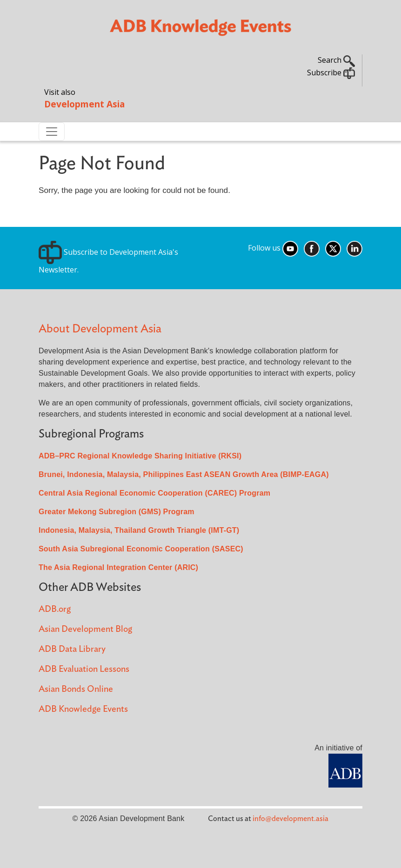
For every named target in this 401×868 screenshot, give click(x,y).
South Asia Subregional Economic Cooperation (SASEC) (141, 549)
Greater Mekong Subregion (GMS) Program (117, 512)
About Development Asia (100, 329)
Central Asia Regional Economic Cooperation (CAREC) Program (154, 493)
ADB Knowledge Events (83, 709)
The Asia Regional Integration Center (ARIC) (118, 567)
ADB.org (55, 609)
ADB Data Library (72, 649)
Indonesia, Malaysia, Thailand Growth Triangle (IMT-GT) (139, 530)
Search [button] (336, 60)
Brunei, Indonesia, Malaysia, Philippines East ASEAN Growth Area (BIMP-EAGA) (184, 474)
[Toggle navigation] (52, 132)
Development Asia (84, 104)
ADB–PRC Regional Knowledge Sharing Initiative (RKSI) (140, 456)
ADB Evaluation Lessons (84, 669)
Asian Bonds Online (76, 689)
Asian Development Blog (85, 629)
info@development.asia (291, 819)
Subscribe (331, 73)
